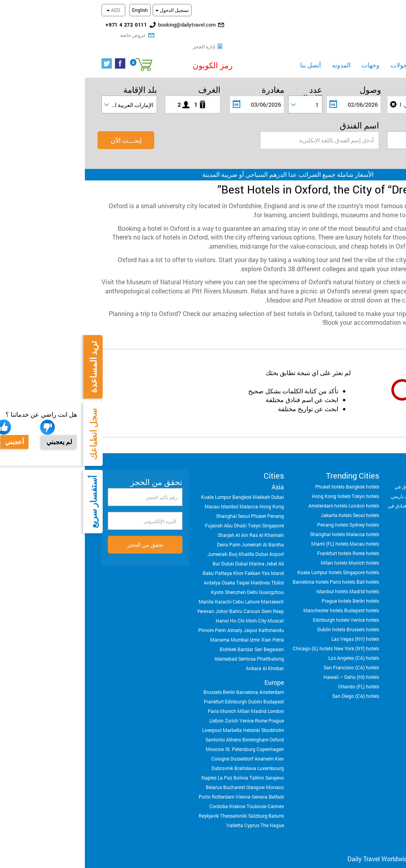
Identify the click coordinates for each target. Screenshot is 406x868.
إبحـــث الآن (41, 128)
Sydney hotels (279, 513)
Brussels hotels (278, 618)
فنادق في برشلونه (372, 494)
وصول (285, 78)
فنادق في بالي (365, 504)
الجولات (316, 53)
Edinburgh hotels (246, 608)
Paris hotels (258, 570)
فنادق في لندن (374, 475)
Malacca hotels (278, 523)
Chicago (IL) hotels (228, 637)
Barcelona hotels (226, 570)
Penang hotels (248, 513)
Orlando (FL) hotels (274, 675)
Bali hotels (283, 570)
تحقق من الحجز (60, 533)
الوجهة (378, 78)
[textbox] (340, 129)
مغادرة (188, 78)
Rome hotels (281, 542)
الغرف (124, 78)
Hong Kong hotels (246, 485)
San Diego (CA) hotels (271, 684)
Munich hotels (279, 551)
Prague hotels (252, 589)
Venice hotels (280, 608)
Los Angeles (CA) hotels (269, 646)
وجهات (286, 53)
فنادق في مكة (354, 485)
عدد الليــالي (224, 78)
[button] (110, 54)
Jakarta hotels (251, 504)
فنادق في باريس (323, 485)
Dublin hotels (246, 618)
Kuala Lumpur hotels (235, 561)
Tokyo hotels (281, 485)
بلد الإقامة (55, 78)
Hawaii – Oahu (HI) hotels (266, 665)
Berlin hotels (281, 589)
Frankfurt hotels (249, 542)
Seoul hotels (281, 504)
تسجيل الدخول (87, 10)
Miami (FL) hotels (245, 532)
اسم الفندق (275, 114)
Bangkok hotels (278, 475)
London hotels (279, 494)
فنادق (342, 53)
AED (29, 10)
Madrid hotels (279, 580)
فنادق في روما (338, 494)
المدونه (256, 53)
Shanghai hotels (243, 523)
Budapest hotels (277, 599)
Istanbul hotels (247, 580)
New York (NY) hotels (272, 637)
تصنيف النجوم (366, 114)
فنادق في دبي (344, 475)
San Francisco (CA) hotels (266, 656)
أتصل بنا (226, 53)
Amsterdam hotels (243, 494)
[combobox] (220, 93)
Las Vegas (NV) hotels (270, 627)
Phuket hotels (245, 475)
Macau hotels (280, 532)
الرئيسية (374, 53)
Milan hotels (249, 551)
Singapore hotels (276, 561)
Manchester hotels (238, 599)
